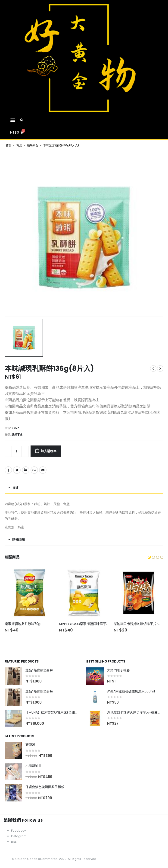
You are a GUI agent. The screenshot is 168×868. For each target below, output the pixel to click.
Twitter (17, 470)
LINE (14, 842)
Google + (34, 470)
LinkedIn (26, 470)
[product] (30, 593)
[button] (13, 120)
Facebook (8, 470)
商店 (19, 145)
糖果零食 (33, 145)
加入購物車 (49, 451)
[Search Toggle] (22, 120)
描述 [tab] (15, 488)
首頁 (9, 145)
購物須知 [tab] (18, 539)
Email (43, 470)
